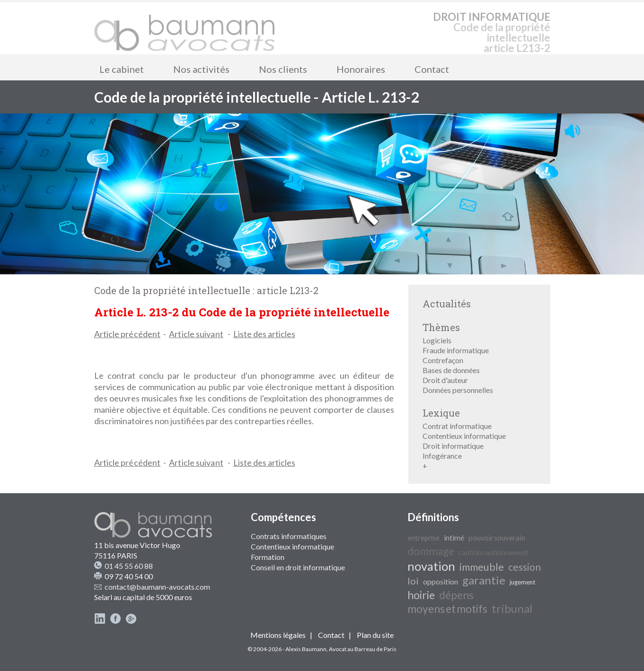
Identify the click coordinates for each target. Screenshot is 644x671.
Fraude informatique (456, 350)
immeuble (482, 567)
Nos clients (283, 69)
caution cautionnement (494, 553)
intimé (454, 537)
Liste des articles (264, 334)
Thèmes (441, 327)
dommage (431, 551)
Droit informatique (453, 446)
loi (413, 581)
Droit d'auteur (445, 380)
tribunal (512, 608)
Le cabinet (122, 69)
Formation (268, 557)
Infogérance (442, 456)
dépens (456, 595)
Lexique (441, 413)
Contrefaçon (443, 360)
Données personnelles (458, 390)
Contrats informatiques (289, 536)
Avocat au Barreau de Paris (363, 649)
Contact (432, 69)
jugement (522, 582)
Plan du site (375, 635)
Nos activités (201, 69)
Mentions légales (278, 635)
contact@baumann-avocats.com (157, 587)
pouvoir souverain (497, 537)
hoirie (421, 595)
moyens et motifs (447, 609)
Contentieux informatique (464, 436)
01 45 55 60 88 (129, 566)
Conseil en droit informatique (298, 567)
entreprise (423, 538)
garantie (484, 580)
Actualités (447, 304)
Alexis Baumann (306, 649)
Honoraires (361, 69)
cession (525, 567)
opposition (441, 581)
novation (431, 566)
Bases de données (451, 370)
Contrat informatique (457, 426)
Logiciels (437, 340)
